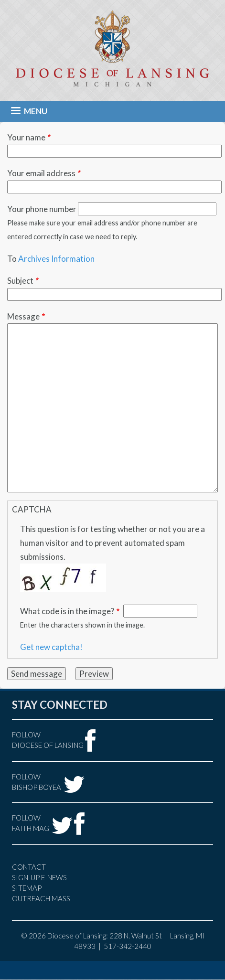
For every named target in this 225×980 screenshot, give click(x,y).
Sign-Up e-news (39, 877)
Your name (26, 137)
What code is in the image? (67, 611)
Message (23, 316)
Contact (29, 867)
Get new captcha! (51, 647)
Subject (20, 281)
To (12, 259)
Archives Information (56, 259)
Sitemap (27, 888)
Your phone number (42, 209)
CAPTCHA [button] (32, 509)
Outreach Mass (41, 898)
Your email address (41, 173)
